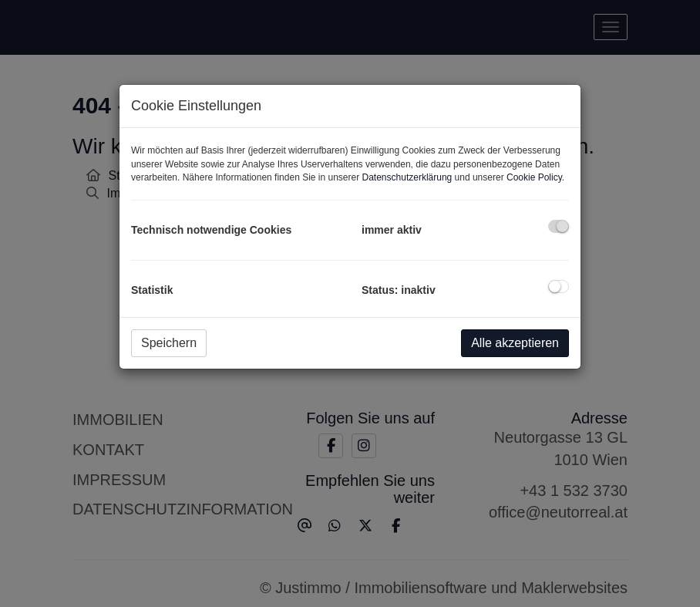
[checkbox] (559, 226)
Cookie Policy (534, 177)
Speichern (169, 343)
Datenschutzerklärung (407, 177)
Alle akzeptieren (515, 343)
